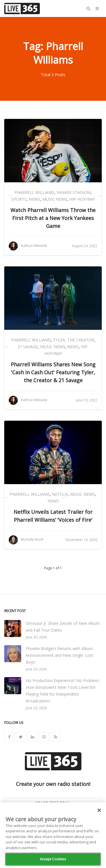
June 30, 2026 (36, 637)
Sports (19, 199)
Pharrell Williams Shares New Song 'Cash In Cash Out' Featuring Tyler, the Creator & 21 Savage (53, 372)
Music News (55, 199)
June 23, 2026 (36, 708)
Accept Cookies (53, 859)
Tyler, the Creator (74, 340)
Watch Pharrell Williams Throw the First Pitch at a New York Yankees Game (53, 218)
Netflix (60, 494)
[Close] (99, 810)
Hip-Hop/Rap (82, 199)
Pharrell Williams (34, 192)
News (34, 199)
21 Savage (28, 347)
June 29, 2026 (36, 669)
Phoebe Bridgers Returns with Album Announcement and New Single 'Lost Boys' (60, 655)
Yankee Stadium (74, 192)
